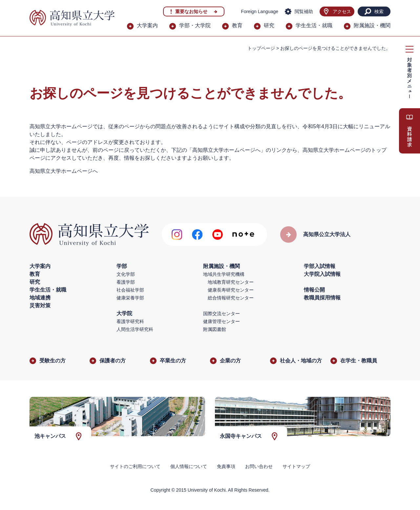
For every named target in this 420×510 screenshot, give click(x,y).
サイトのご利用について (135, 466)
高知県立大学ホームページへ (64, 171)
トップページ (261, 48)
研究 (269, 25)
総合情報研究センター (231, 298)
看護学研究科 (130, 321)
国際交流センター (221, 314)
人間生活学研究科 (135, 329)
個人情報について (189, 466)
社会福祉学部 (130, 290)
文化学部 (126, 274)
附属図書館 (215, 329)
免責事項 (226, 466)
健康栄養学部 (130, 298)
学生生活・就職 (314, 25)
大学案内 (147, 25)
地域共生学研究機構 (224, 274)
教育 (237, 25)
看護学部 (126, 282)
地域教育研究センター (231, 282)
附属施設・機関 (372, 25)
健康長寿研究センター (231, 290)
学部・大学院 (195, 25)
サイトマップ (296, 466)
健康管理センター (221, 321)
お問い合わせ (259, 466)
